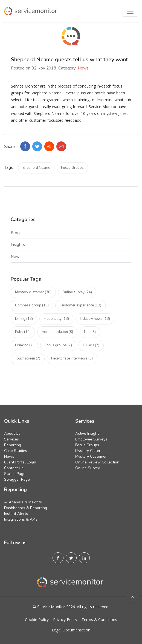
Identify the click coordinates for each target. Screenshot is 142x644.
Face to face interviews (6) (72, 358)
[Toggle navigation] (130, 11)
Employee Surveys (91, 439)
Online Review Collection (97, 462)
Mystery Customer (91, 456)
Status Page (15, 474)
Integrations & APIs (21, 519)
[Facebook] (58, 558)
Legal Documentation (71, 630)
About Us (12, 433)
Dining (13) (24, 319)
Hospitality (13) (56, 319)
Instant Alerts (16, 514)
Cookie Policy (37, 620)
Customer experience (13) (80, 305)
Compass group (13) (32, 305)
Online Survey (88, 468)
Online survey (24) (77, 292)
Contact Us (14, 468)
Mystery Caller (88, 451)
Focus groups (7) (58, 345)
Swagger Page (17, 479)
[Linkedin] (84, 558)
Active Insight (87, 433)
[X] (71, 558)
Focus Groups (72, 168)
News (83, 68)
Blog (15, 233)
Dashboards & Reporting (26, 508)
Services (11, 439)
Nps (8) (90, 332)
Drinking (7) (24, 345)
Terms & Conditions (99, 620)
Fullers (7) (91, 345)
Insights (18, 245)
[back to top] (132, 597)
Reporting (13, 445)
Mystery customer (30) (33, 292)
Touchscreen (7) (28, 358)
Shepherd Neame (36, 168)
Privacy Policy (65, 620)
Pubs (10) (23, 332)
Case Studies (16, 451)
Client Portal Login (20, 462)
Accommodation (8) (57, 332)
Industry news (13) (95, 319)
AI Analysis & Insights (23, 502)
